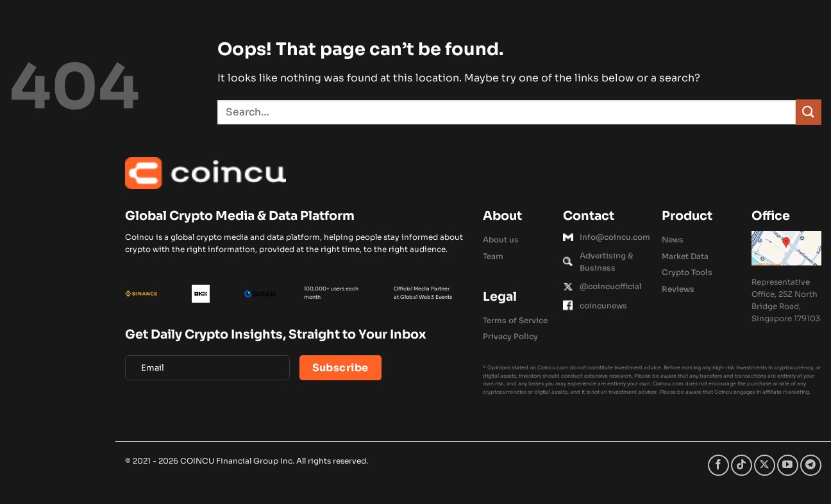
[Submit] (809, 112)
